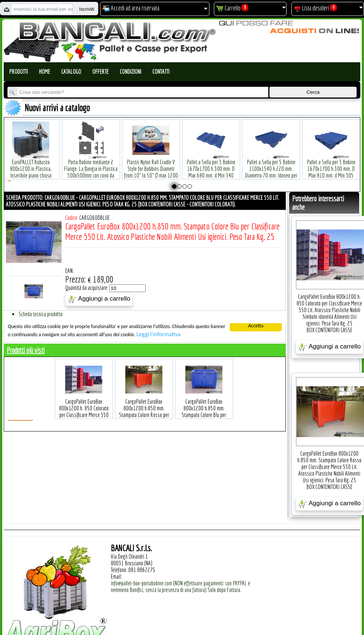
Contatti (161, 72)
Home (44, 72)
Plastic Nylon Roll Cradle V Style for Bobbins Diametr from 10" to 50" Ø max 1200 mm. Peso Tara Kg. (151, 161)
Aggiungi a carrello (99, 299)
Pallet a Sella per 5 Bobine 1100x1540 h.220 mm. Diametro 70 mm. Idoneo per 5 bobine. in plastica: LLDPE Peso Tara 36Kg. (271, 164)
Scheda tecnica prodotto (41, 314)
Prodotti (19, 72)
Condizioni (130, 72)
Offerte (100, 72)
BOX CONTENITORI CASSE (330, 330)
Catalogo (71, 72)
